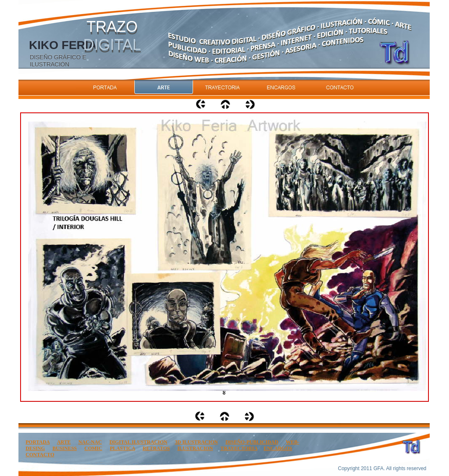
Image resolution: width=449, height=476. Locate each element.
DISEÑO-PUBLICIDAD (252, 442)
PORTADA (38, 442)
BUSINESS (65, 448)
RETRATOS (156, 448)
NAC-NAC (90, 442)
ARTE (64, 442)
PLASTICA (123, 448)
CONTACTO (40, 455)
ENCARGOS (278, 448)
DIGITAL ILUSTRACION (138, 442)
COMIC (93, 448)
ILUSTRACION (195, 448)
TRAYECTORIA (239, 448)
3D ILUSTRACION (196, 442)
